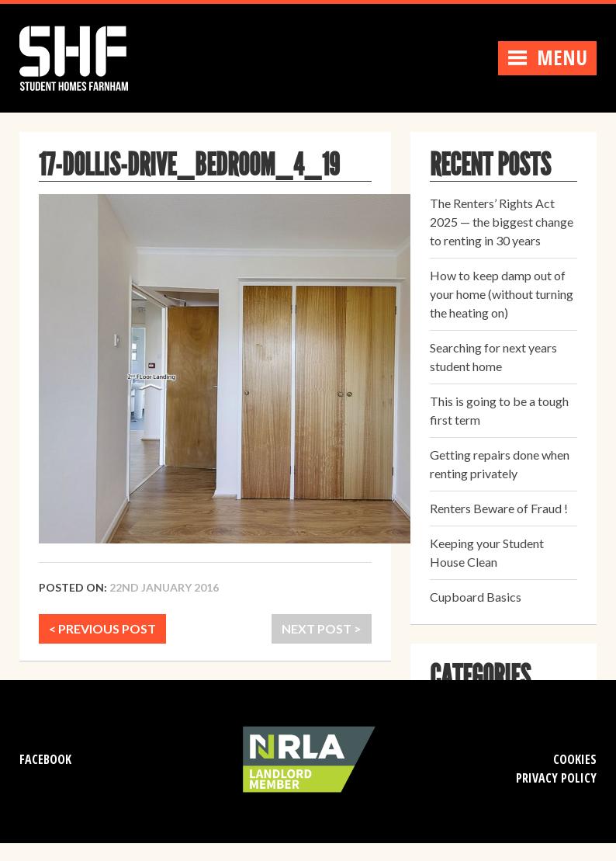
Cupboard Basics (476, 597)
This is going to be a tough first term (499, 410)
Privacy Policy (556, 778)
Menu (547, 57)
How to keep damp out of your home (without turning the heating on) (502, 294)
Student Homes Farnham (89, 56)
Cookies (575, 759)
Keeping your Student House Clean (487, 552)
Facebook (45, 759)
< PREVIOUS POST (102, 628)
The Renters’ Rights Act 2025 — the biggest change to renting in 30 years (502, 222)
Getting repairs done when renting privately (500, 464)
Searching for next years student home (493, 357)
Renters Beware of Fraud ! (499, 508)
